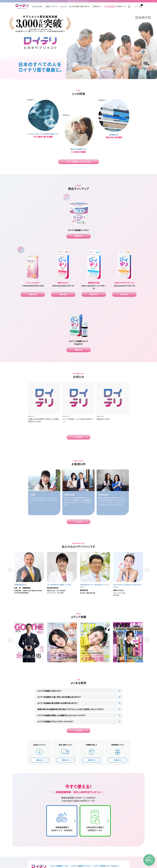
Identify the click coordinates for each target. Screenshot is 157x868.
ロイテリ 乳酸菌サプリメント (81, 866)
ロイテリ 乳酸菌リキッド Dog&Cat (106, 866)
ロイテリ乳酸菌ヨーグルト (60, 866)
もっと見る (79, 437)
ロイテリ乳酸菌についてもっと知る (79, 162)
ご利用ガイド (97, 6)
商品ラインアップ (52, 6)
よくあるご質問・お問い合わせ (79, 6)
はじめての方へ (38, 6)
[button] (74, 76)
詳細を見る (79, 236)
